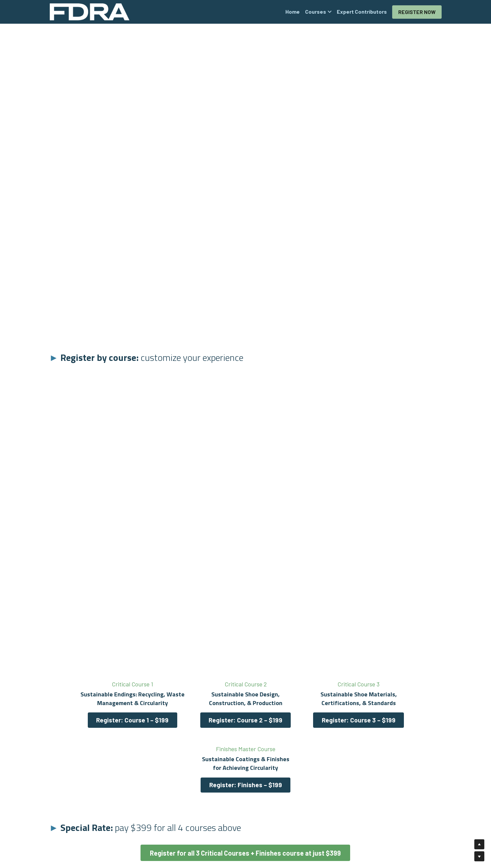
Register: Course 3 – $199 (295, 719)
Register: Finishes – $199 (395, 719)
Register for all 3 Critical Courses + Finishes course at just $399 (245, 787)
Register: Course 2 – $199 (196, 719)
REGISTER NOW (417, 12)
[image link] (89, 11)
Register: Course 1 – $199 (96, 719)
